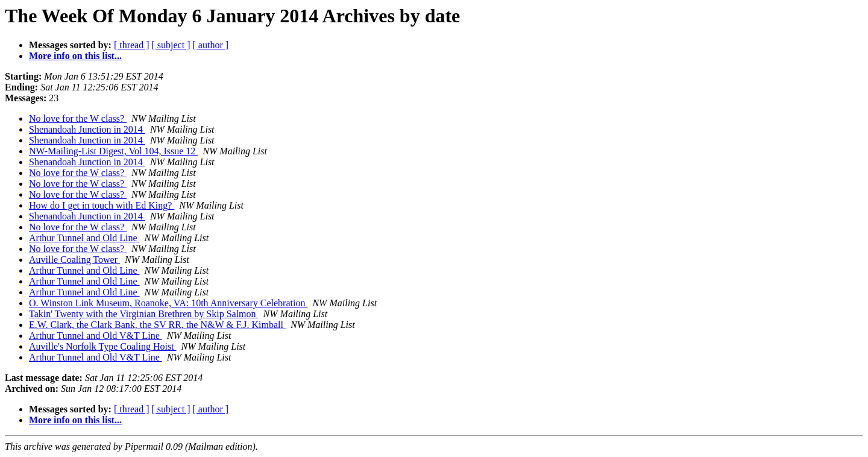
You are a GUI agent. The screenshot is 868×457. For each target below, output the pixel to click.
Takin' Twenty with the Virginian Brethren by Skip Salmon (144, 314)
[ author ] (211, 45)
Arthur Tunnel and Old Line (84, 238)
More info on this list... (75, 56)
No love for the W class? (78, 118)
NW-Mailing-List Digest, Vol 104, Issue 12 (113, 151)
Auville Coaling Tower (74, 260)
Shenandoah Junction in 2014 (87, 129)
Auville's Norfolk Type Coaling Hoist (103, 346)
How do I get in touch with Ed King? (102, 205)
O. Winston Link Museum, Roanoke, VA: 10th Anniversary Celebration (168, 303)
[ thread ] (132, 45)
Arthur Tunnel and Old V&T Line (96, 336)
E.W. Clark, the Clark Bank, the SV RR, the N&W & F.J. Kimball (157, 325)
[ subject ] (171, 45)
